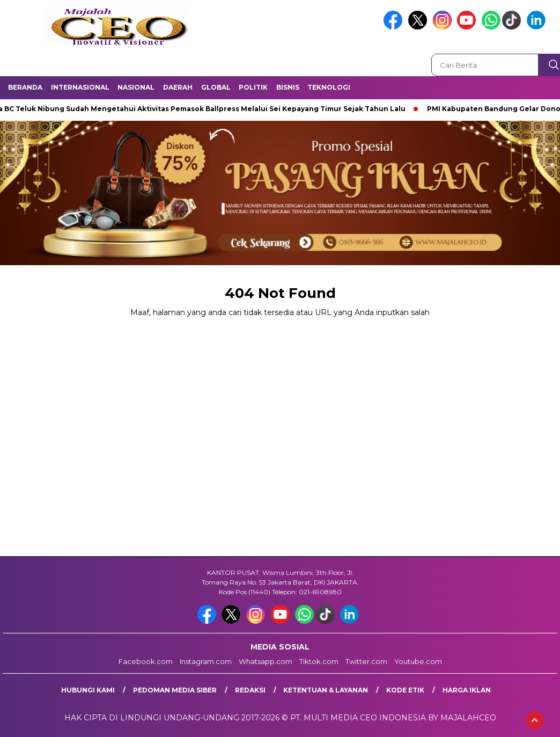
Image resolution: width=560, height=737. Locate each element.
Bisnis (288, 87)
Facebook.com (146, 661)
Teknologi (329, 87)
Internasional (80, 87)
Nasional (136, 87)
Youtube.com (418, 661)
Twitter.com (366, 661)
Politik (253, 87)
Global (216, 87)
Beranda (25, 87)
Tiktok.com (319, 661)
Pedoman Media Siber (175, 690)
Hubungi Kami (88, 690)
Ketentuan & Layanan (326, 690)
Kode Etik (405, 690)
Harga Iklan (467, 690)
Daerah (178, 87)
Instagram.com (206, 661)
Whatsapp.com (266, 661)
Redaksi (250, 690)
